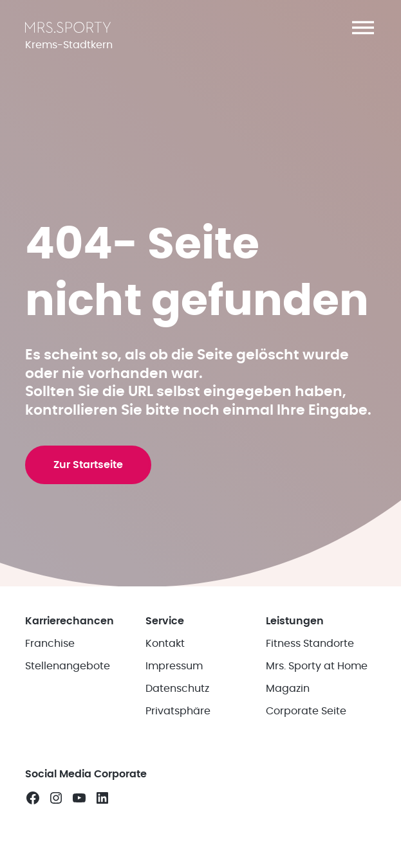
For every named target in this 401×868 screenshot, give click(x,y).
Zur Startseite (88, 465)
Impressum (174, 666)
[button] (363, 28)
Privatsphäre (178, 711)
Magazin (288, 689)
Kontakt (165, 644)
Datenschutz (177, 689)
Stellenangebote (68, 666)
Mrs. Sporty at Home (317, 666)
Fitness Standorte (310, 644)
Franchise (50, 644)
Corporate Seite (306, 711)
